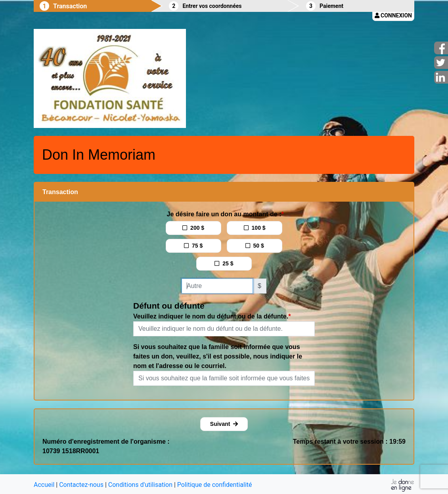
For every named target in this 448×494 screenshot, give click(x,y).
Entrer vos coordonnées (212, 6)
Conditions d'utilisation (140, 485)
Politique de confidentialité (215, 485)
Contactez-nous (81, 485)
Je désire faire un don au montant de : (224, 214)
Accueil (44, 485)
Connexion (393, 15)
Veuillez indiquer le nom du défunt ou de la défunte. (211, 316)
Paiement (331, 6)
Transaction (70, 6)
